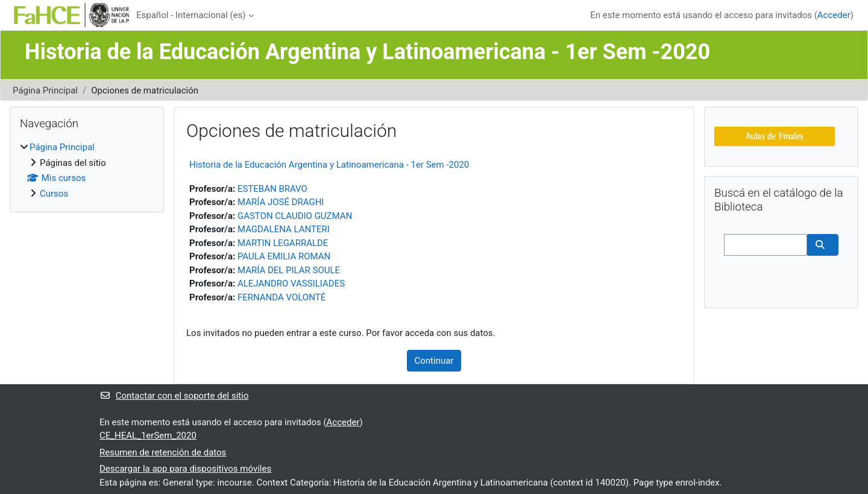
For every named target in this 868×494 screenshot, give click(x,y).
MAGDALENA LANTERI (284, 229)
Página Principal (45, 90)
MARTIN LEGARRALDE (283, 243)
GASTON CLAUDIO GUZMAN (295, 216)
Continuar (434, 361)
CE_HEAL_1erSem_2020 (148, 435)
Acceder (834, 15)
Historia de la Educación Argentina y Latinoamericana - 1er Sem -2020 (329, 165)
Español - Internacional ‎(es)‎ (191, 15)
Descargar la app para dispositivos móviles (185, 469)
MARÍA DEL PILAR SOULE (289, 270)
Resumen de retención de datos (163, 452)
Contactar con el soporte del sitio (174, 396)
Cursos (54, 194)
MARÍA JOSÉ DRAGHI (281, 202)
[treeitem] (87, 170)
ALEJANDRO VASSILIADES (291, 283)
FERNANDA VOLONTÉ (281, 297)
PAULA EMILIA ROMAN (284, 256)
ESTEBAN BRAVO (272, 189)
